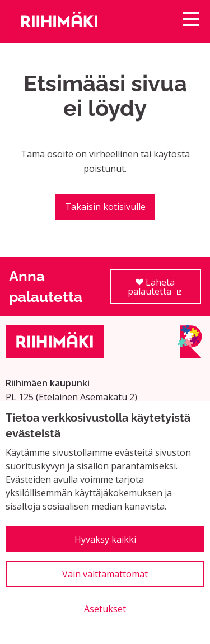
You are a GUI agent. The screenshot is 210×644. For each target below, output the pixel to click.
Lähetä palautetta (164, 290)
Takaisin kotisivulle (105, 207)
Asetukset (105, 609)
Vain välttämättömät (105, 574)
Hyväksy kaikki (105, 539)
